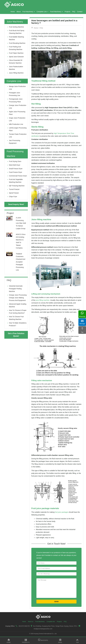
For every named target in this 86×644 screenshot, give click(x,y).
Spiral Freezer (14, 193)
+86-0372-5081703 (24, 626)
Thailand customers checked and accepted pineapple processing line (21, 262)
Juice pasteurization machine (16, 68)
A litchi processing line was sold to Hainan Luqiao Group (21, 223)
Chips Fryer (13, 197)
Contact (80, 12)
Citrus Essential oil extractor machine (16, 62)
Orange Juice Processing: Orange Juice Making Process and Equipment (18, 298)
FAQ (74, 12)
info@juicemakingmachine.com (43, 629)
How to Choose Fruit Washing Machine (16, 318)
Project (10, 213)
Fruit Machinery (40, 622)
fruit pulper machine (16, 53)
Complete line (51, 622)
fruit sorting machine (16, 27)
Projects (67, 12)
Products (26, 641)
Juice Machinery (15, 22)
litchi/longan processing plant (18, 129)
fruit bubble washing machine (16, 38)
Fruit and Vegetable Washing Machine (16, 181)
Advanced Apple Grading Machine (18, 305)
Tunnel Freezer (14, 189)
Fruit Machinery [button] (29, 12)
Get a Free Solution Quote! (16, 335)
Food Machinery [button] (56, 12)
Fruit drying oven (15, 161)
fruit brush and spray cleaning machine (17, 32)
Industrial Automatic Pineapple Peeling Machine (16, 289)
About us (31, 622)
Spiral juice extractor (16, 57)
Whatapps (43, 640)
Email (60, 641)
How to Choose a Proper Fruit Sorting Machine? (18, 312)
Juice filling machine (16, 73)
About (19, 12)
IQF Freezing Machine (17, 186)
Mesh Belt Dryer (15, 165)
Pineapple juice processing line (15, 94)
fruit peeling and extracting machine (16, 48)
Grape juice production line (17, 119)
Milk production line (16, 124)
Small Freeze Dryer (16, 169)
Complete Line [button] (42, 12)
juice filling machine (42, 300)
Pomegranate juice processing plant (16, 100)
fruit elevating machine (17, 43)
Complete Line (14, 81)
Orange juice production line (18, 107)
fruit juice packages (62, 512)
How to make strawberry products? (18, 324)
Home (13, 12)
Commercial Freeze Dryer (18, 176)
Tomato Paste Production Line (18, 135)
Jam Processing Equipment (15, 142)
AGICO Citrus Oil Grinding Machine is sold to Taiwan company (21, 241)
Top (77, 641)
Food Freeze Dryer (16, 172)
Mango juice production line (17, 88)
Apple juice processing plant (17, 113)
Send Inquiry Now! (16, 204)
